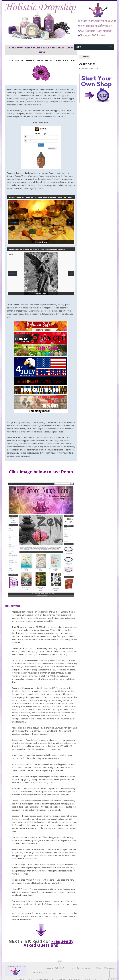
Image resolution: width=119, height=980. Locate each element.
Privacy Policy (37, 973)
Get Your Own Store (90, 68)
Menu (78, 47)
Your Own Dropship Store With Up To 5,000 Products (41, 61)
